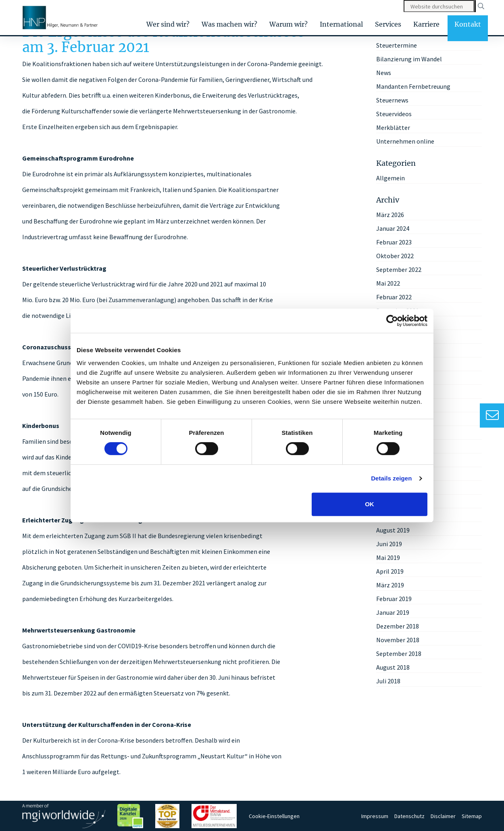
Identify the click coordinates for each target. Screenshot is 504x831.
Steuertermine (397, 45)
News (384, 73)
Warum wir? (288, 24)
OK (370, 504)
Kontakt (468, 24)
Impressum (375, 816)
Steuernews (392, 100)
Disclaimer (443, 816)
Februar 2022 (394, 297)
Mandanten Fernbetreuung (413, 86)
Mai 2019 (388, 557)
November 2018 (398, 640)
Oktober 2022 (395, 256)
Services (388, 24)
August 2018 (393, 667)
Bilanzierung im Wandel (409, 59)
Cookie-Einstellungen (274, 816)
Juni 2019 (389, 544)
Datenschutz (409, 816)
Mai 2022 (388, 283)
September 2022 (399, 269)
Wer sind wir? (168, 24)
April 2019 (390, 571)
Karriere (426, 24)
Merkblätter (393, 127)
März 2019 (390, 585)
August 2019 (393, 530)
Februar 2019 (394, 599)
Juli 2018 (388, 681)
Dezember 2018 (398, 626)
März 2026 (390, 215)
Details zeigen (391, 478)
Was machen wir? (229, 24)
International (341, 24)
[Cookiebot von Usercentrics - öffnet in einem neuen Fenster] (392, 321)
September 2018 (399, 654)
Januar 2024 (393, 228)
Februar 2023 (394, 242)
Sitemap (472, 816)
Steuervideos (394, 114)
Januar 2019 (393, 612)
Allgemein (390, 178)
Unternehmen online (405, 141)
